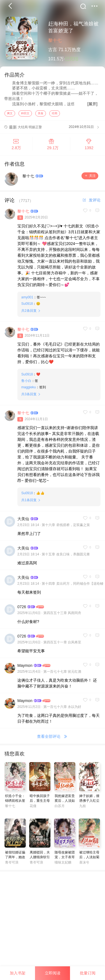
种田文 (25, 115)
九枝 (83, 808)
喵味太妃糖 (63, 864)
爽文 (10, 115)
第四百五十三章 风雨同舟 (62, 615)
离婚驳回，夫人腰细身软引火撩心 (40, 859)
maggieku (29, 389)
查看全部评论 (53, 738)
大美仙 (23, 521)
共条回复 (29, 313)
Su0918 (27, 306)
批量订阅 (88, 973)
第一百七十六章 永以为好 (62, 709)
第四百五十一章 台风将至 (62, 644)
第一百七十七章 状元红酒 (62, 674)
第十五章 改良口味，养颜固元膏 (66, 556)
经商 (55, 115)
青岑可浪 (12, 864)
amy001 (27, 299)
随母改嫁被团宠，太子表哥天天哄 (65, 859)
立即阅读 (53, 973)
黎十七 (55, 40)
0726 (22, 609)
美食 (41, 115)
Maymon (25, 667)
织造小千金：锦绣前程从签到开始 (15, 803)
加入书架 (18, 973)
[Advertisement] (53, 926)
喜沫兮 (84, 864)
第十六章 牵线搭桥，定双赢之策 (66, 527)
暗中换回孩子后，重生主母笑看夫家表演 (40, 803)
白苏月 (60, 808)
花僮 (33, 808)
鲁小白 (26, 383)
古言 (53, 50)
